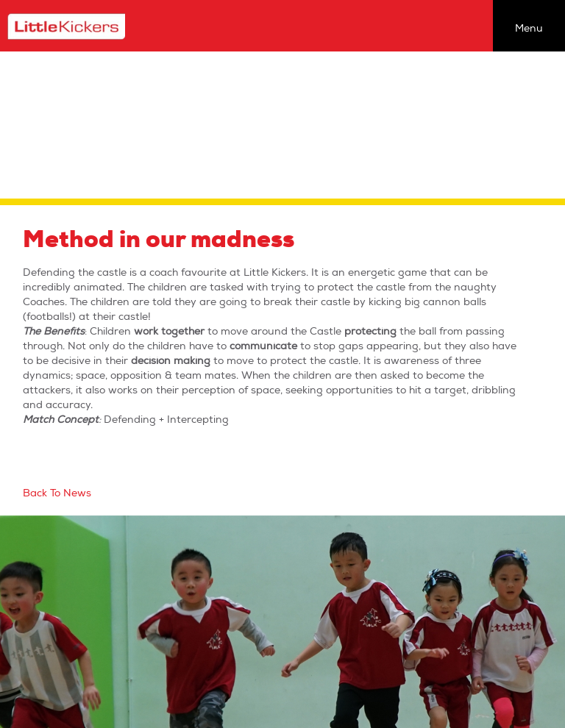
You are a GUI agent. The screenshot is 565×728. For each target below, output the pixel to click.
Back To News (57, 493)
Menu (529, 28)
